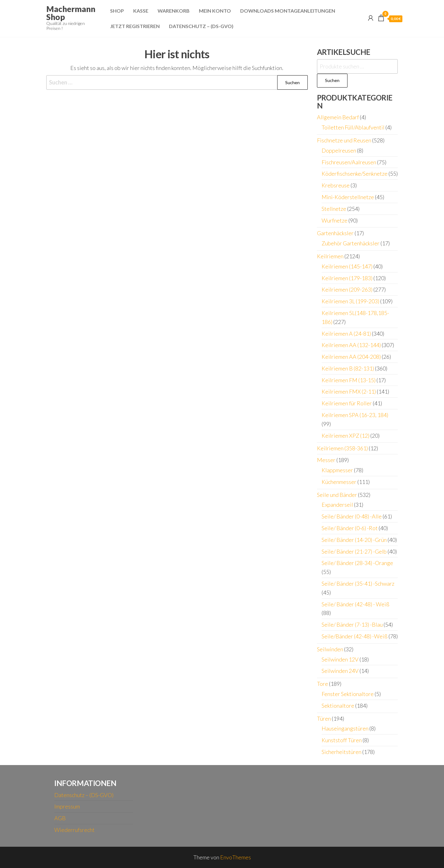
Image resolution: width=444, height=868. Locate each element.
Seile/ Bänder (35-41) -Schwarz (358, 583)
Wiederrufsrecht (74, 830)
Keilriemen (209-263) (347, 289)
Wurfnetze (335, 220)
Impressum (67, 806)
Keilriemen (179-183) (347, 278)
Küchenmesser (339, 482)
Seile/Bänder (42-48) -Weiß (355, 636)
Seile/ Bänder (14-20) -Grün (354, 540)
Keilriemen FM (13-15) (349, 380)
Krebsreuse (336, 185)
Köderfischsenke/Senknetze (355, 174)
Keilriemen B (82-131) (348, 368)
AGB (60, 818)
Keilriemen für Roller (347, 403)
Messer (326, 460)
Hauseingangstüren (345, 728)
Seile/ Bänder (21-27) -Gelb (354, 551)
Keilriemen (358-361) (342, 448)
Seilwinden (330, 649)
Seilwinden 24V (340, 671)
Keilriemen (330, 256)
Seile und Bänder (337, 495)
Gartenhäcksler (335, 233)
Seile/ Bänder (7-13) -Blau (352, 624)
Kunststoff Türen (342, 740)
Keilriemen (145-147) (347, 266)
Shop (117, 11)
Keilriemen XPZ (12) (345, 436)
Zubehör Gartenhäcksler (351, 243)
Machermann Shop (71, 13)
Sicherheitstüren (341, 752)
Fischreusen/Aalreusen (349, 162)
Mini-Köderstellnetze (348, 197)
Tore (323, 684)
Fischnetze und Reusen (344, 140)
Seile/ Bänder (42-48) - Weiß (356, 604)
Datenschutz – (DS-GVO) (201, 26)
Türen (324, 719)
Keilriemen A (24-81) (346, 334)
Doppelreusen (339, 150)
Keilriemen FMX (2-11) (349, 391)
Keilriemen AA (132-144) (351, 345)
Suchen (332, 80)
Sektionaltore (338, 706)
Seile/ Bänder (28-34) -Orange (357, 563)
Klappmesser (337, 470)
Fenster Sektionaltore (348, 694)
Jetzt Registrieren (135, 26)
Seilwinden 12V (340, 659)
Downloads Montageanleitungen (288, 11)
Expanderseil (337, 505)
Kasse (141, 11)
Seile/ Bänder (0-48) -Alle (352, 516)
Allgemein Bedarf (338, 117)
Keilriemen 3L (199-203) (350, 301)
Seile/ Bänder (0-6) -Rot (350, 528)
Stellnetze (334, 209)
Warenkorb (174, 11)
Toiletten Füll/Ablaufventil (353, 127)
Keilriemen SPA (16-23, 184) (355, 415)
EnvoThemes (236, 857)
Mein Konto (215, 11)
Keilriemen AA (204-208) (351, 357)
